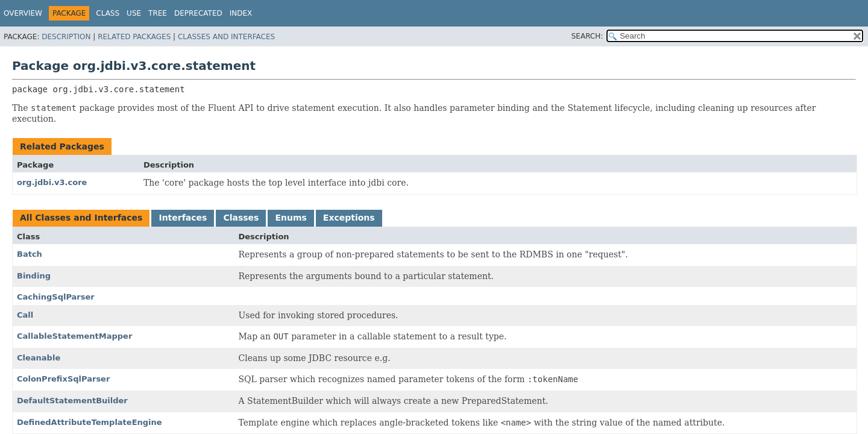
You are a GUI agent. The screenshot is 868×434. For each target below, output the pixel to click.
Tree (158, 13)
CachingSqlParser (56, 297)
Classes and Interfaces (226, 37)
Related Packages (134, 37)
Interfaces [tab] (183, 218)
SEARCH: (587, 36)
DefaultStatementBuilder (72, 401)
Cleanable (39, 358)
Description (66, 37)
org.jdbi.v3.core (52, 182)
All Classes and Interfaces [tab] (81, 218)
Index (241, 13)
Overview (23, 13)
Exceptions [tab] (349, 218)
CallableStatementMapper (74, 336)
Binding (34, 276)
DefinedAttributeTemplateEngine (90, 422)
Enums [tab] (291, 218)
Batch (30, 254)
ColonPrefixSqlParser (63, 379)
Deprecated (198, 13)
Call (25, 315)
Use (134, 13)
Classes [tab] (241, 218)
